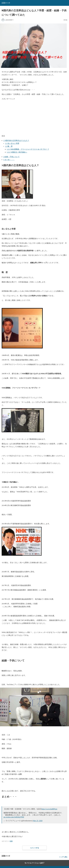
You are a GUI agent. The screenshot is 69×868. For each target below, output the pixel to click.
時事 (11, 841)
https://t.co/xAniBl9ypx (49, 809)
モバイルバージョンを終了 (34, 863)
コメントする (34, 848)
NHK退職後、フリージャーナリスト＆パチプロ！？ (28, 149)
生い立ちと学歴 (12, 143)
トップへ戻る (63, 857)
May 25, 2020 (38, 821)
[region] (35, 117)
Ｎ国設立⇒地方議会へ (17, 152)
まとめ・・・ (9, 160)
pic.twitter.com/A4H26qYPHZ (14, 817)
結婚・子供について (11, 157)
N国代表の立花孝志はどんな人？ (16, 140)
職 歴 (9, 146)
